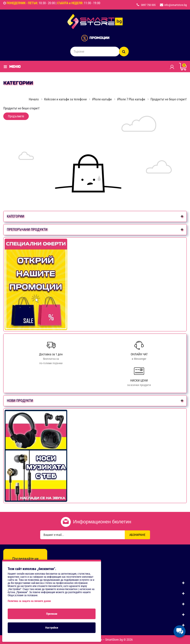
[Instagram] (25, 567)
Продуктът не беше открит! (169, 99)
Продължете (16, 116)
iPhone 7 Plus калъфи (131, 99)
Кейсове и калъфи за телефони (65, 99)
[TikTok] (35, 567)
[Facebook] (16, 567)
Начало (34, 99)
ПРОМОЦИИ (99, 38)
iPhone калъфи (102, 99)
